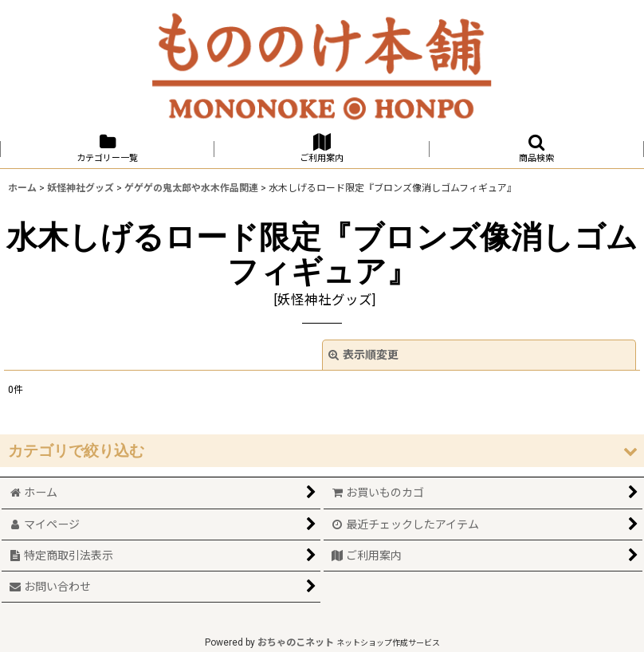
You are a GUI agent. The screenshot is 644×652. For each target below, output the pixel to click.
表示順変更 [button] (363, 355)
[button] (537, 149)
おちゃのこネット (296, 642)
